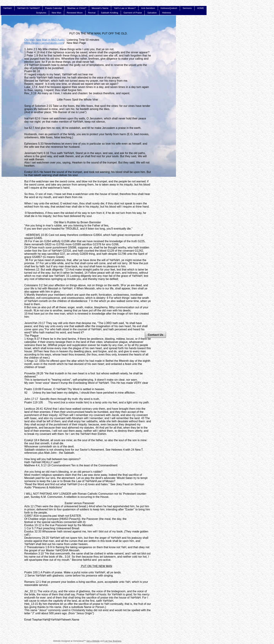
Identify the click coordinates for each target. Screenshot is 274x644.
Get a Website (93, 641)
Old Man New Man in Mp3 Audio (44, 40)
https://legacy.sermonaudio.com (44, 43)
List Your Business (113, 641)
